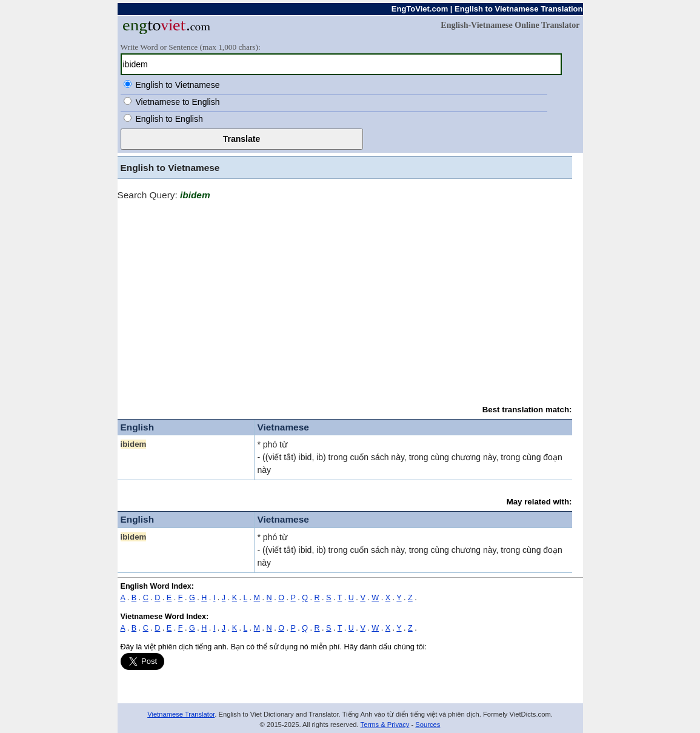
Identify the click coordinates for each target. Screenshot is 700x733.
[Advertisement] (345, 297)
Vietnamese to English (177, 102)
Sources (428, 725)
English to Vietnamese (177, 85)
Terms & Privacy (385, 725)
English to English (169, 119)
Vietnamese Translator (181, 714)
